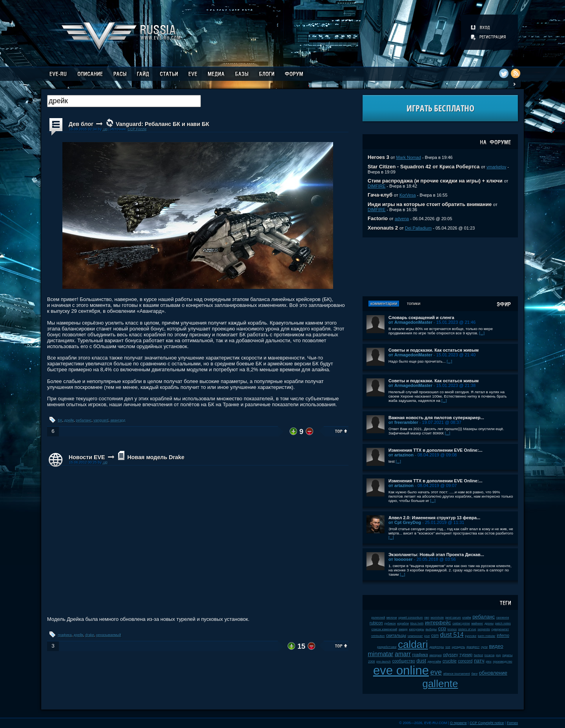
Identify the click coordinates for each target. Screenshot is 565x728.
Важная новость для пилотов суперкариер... (436, 418)
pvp (498, 655)
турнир (466, 655)
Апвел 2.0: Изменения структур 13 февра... (434, 518)
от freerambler (403, 422)
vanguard (101, 420)
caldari (413, 644)
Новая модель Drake (156, 457)
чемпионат (415, 636)
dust (422, 661)
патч (479, 661)
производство (502, 661)
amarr (403, 654)
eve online (401, 671)
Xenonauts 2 (383, 228)
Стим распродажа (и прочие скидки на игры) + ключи (435, 181)
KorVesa (408, 195)
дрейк (69, 420)
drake (90, 635)
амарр (403, 629)
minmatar (381, 654)
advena (402, 219)
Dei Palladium (418, 228)
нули (484, 647)
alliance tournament (457, 674)
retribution (378, 636)
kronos (452, 629)
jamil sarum (453, 618)
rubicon (376, 623)
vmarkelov (496, 167)
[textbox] (124, 101)
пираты (507, 655)
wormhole (437, 618)
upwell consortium (410, 618)
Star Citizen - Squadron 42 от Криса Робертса (424, 167)
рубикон (390, 623)
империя (435, 655)
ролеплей (378, 618)
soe (448, 647)
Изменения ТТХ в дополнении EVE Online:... (436, 450)
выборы (431, 629)
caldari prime (461, 623)
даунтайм (435, 661)
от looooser (401, 559)
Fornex (512, 723)
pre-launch (384, 661)
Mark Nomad (409, 157)
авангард (118, 420)
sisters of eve (467, 629)
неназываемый (108, 635)
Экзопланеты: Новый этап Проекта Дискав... (436, 555)
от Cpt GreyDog (405, 522)
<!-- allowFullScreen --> (198, 542)
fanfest (478, 655)
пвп (427, 618)
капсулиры (416, 629)
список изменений (385, 629)
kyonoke (471, 636)
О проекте (458, 723)
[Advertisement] (440, 267)
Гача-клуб (380, 195)
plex (488, 661)
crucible (450, 661)
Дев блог (81, 124)
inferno (503, 636)
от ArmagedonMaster (410, 322)
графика (65, 635)
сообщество (404, 661)
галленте (503, 618)
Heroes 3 (378, 157)
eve (436, 672)
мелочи (392, 618)
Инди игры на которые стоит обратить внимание (430, 204)
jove (427, 636)
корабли (403, 623)
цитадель (458, 647)
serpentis (484, 629)
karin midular (487, 636)
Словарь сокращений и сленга (421, 317)
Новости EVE (87, 457)
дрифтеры (437, 647)
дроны (489, 623)
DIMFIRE (376, 186)
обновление (493, 673)
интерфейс (438, 623)
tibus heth (417, 623)
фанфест (473, 647)
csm (435, 636)
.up (105, 129)
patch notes (503, 623)
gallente (440, 684)
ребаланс (84, 420)
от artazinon (401, 455)
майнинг (477, 623)
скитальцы (396, 636)
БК (60, 420)
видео (496, 646)
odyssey (450, 655)
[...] (482, 333)
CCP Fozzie (137, 129)
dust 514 (452, 635)
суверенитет (500, 629)
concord (465, 661)
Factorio (378, 218)
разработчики (387, 647)
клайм (467, 618)
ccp (442, 629)
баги (474, 674)
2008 (371, 661)
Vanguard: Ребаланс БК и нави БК (162, 124)
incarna (490, 655)
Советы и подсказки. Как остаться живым (434, 350)
